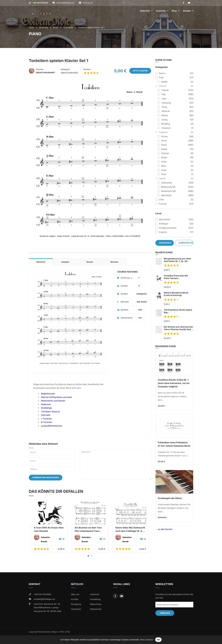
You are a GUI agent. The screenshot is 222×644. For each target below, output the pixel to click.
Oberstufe (166, 195)
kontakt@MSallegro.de (65, 3)
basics (162, 73)
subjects (163, 132)
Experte (163, 232)
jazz (164, 99)
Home (31, 27)
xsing (164, 120)
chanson (166, 128)
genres (163, 86)
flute (164, 170)
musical (165, 111)
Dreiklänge (46, 408)
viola (164, 174)
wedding (166, 124)
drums (164, 136)
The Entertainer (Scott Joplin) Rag (179, 311)
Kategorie (65, 69)
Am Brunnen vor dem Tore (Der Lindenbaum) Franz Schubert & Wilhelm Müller (88, 530)
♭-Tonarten (46, 419)
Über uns (75, 594)
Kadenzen (46, 404)
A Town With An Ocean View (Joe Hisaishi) (49, 529)
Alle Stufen (165, 219)
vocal (164, 141)
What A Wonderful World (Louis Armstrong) (176, 294)
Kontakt (187, 11)
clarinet (165, 153)
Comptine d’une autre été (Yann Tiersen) (179, 277)
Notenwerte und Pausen (53, 401)
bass (164, 166)
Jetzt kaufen (140, 71)
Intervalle (46, 415)
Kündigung (76, 604)
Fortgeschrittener (168, 228)
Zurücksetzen (186, 243)
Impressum (76, 609)
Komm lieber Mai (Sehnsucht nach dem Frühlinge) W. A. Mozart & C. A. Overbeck (130, 530)
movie (164, 115)
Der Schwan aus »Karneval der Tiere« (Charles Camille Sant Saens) (178, 328)
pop (163, 94)
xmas (164, 107)
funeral (163, 204)
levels (56, 27)
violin (164, 162)
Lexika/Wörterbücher (52, 426)
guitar (164, 157)
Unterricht (145, 11)
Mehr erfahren (147, 640)
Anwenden (165, 243)
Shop (174, 11)
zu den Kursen (165, 529)
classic (165, 90)
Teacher (40, 69)
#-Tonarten (47, 422)
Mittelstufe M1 (168, 187)
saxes (164, 149)
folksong (166, 103)
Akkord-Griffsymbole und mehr (57, 397)
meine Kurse (88, 3)
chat (161, 200)
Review (87, 69)
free (161, 78)
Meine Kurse (96, 604)
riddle (164, 82)
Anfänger (164, 224)
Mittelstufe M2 (169, 191)
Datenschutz (96, 609)
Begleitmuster (48, 394)
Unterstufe (68, 27)
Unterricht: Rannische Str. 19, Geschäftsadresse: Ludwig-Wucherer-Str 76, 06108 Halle (47, 608)
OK (158, 640)
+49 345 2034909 (40, 3)
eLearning (161, 11)
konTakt (75, 599)
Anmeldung (95, 599)
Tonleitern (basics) (50, 411)
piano (64, 73)
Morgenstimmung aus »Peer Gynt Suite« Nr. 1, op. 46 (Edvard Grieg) (178, 260)
